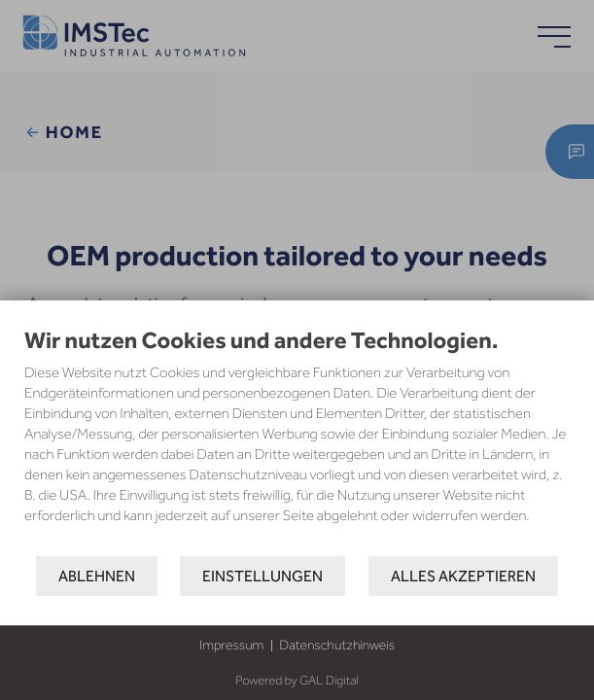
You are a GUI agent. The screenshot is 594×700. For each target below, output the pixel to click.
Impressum (231, 645)
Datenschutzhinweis (337, 645)
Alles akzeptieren (463, 576)
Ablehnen (97, 576)
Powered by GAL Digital (297, 681)
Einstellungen (262, 576)
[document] (297, 440)
